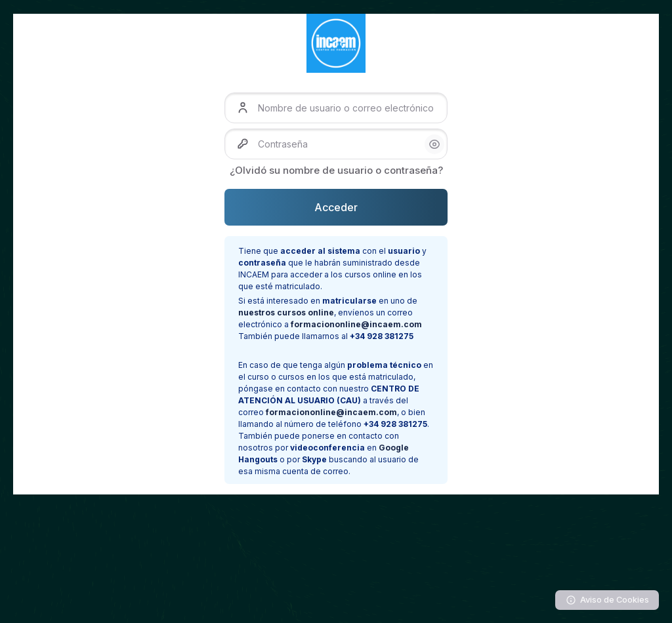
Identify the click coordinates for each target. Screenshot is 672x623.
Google (394, 448)
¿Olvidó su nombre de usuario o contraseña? (336, 170)
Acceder (336, 207)
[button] (434, 144)
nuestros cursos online (286, 312)
